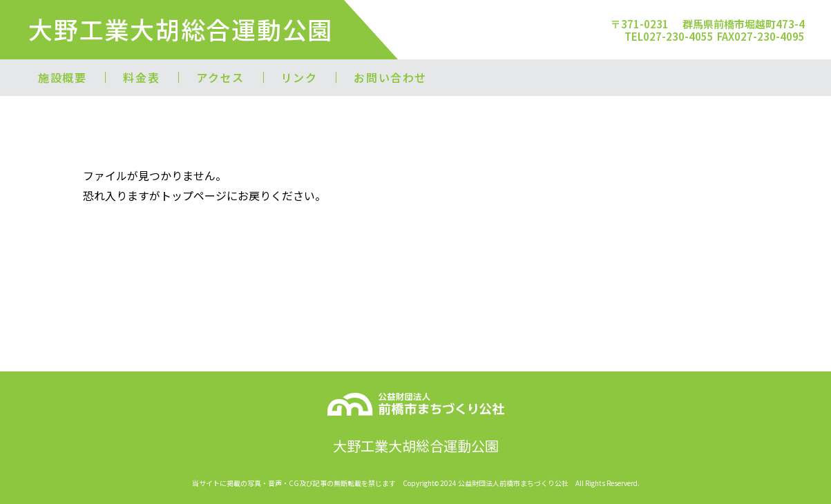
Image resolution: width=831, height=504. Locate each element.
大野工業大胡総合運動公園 (181, 29)
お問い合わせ (390, 77)
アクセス (220, 77)
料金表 (141, 77)
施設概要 (62, 77)
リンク (299, 77)
